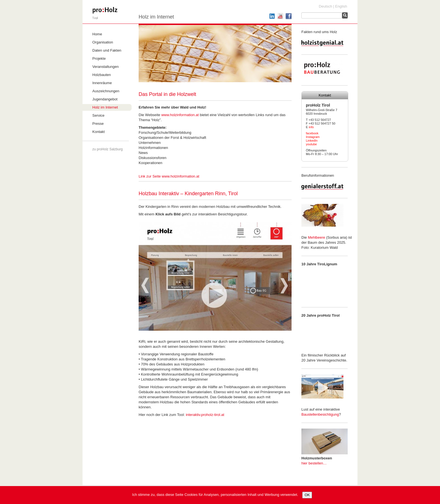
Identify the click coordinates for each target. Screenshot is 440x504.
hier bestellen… (314, 463)
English (341, 6)
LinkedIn (312, 141)
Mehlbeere (316, 237)
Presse (98, 124)
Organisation (103, 42)
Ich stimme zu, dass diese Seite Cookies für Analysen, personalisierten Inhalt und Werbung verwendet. (215, 495)
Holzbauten (102, 75)
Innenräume (102, 83)
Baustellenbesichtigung (320, 414)
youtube (311, 144)
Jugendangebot (105, 99)
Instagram (313, 137)
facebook (312, 133)
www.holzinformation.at (180, 115)
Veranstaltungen (106, 67)
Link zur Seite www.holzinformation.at (169, 176)
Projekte (99, 58)
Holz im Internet (105, 107)
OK (307, 495)
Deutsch (326, 6)
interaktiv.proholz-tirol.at (205, 415)
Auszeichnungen (106, 91)
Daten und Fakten (107, 50)
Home (97, 34)
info (311, 127)
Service (98, 115)
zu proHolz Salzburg (107, 149)
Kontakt (98, 132)
